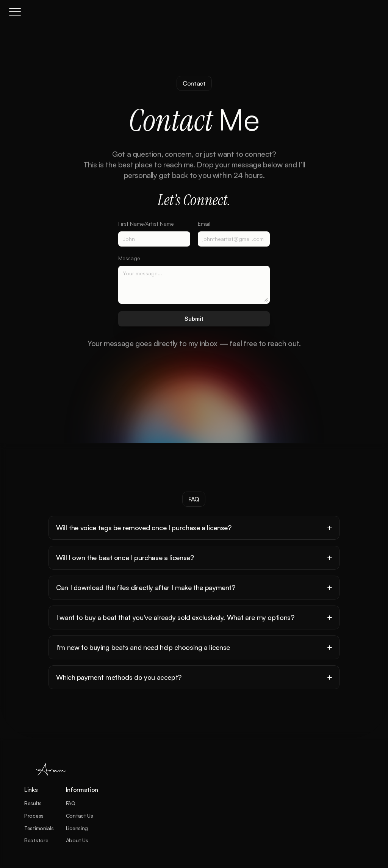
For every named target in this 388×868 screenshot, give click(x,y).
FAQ (71, 803)
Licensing (77, 828)
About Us (77, 840)
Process (34, 816)
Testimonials (39, 828)
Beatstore (36, 840)
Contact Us (80, 816)
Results (33, 803)
